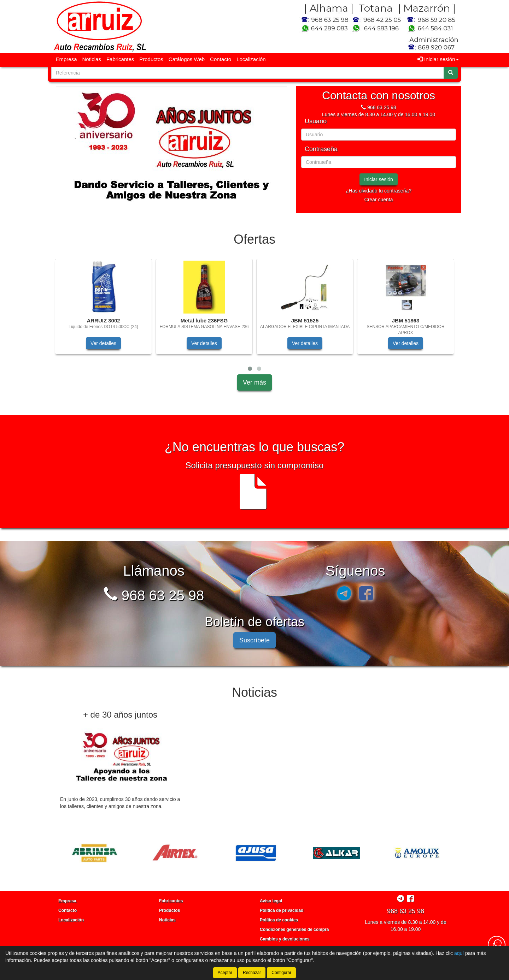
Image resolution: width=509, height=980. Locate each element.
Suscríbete (255, 640)
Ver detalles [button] (103, 343)
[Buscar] (451, 73)
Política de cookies (279, 920)
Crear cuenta (379, 200)
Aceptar (225, 973)
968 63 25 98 (382, 107)
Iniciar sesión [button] (438, 59)
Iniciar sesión (379, 179)
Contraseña (321, 149)
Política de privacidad (282, 910)
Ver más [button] (255, 382)
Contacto (221, 59)
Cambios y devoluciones (285, 939)
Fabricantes (120, 59)
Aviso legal (271, 901)
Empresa (66, 59)
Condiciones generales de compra (294, 929)
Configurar (281, 973)
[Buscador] (248, 73)
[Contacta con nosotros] (497, 945)
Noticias (92, 59)
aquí (459, 953)
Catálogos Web (187, 59)
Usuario (316, 121)
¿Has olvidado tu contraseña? (379, 191)
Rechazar (252, 973)
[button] (250, 369)
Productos (151, 59)
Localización (251, 59)
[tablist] (171, 149)
